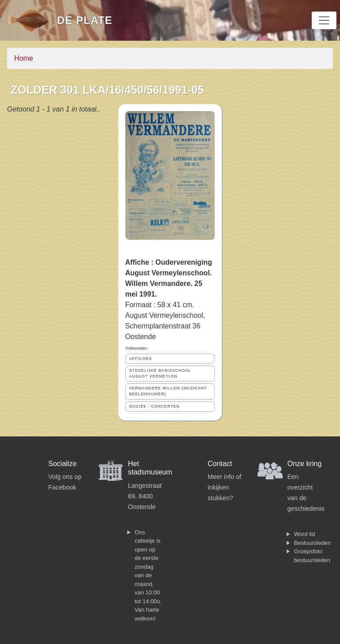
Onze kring (304, 464)
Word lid (304, 534)
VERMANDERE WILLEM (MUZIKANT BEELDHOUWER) (168, 391)
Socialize (62, 464)
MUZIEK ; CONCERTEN (155, 406)
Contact (220, 464)
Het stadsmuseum (150, 468)
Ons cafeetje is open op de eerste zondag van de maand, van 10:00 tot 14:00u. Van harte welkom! (148, 575)
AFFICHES (141, 359)
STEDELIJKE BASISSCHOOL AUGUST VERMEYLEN (160, 373)
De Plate (85, 20)
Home (24, 58)
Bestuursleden (312, 543)
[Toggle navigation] (324, 20)
